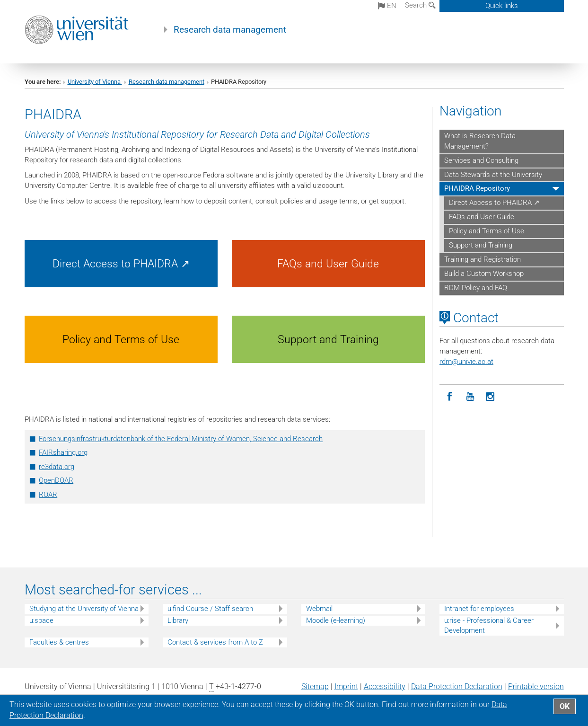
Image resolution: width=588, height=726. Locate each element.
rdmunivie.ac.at (466, 362)
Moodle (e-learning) (336, 620)
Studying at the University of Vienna (84, 609)
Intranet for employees (479, 609)
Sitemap (315, 686)
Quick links (502, 6)
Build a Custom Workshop (484, 274)
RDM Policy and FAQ (476, 288)
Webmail (319, 609)
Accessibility (385, 686)
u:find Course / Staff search (210, 609)
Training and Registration (483, 259)
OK (565, 706)
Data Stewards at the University (493, 175)
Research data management (230, 30)
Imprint (346, 686)
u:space (41, 620)
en (387, 6)
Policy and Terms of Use (487, 231)
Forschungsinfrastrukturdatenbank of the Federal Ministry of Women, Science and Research (181, 439)
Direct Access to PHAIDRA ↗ (494, 203)
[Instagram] (490, 397)
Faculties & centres (59, 642)
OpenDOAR (56, 480)
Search (420, 5)
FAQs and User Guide (482, 217)
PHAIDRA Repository (477, 188)
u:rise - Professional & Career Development (489, 625)
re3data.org (57, 467)
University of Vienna (95, 82)
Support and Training (481, 245)
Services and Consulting (481, 160)
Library (178, 620)
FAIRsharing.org (63, 452)
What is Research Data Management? (480, 141)
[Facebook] (450, 397)
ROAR (48, 495)
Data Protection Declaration (457, 686)
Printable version (536, 686)
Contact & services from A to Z (215, 642)
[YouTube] (470, 397)
